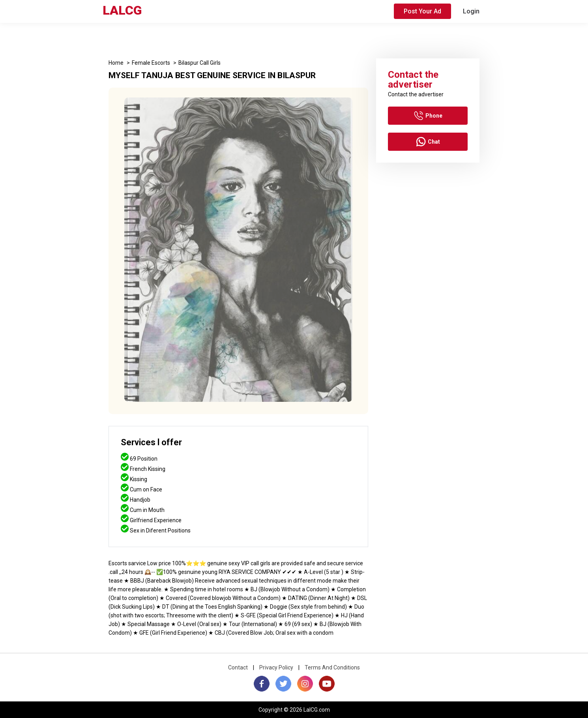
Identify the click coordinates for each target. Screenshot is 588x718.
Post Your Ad (422, 11)
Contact (238, 667)
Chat (428, 142)
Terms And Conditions (332, 667)
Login (471, 11)
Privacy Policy (276, 667)
